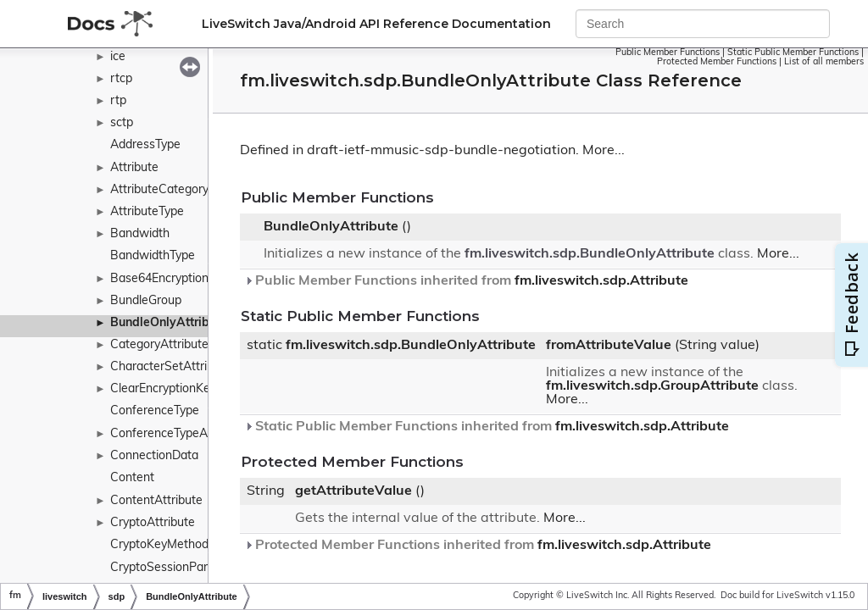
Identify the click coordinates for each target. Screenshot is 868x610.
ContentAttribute (156, 501)
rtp (118, 101)
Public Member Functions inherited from (466, 281)
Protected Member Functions (717, 62)
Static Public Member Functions (793, 53)
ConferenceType (155, 411)
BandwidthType (153, 256)
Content (132, 478)
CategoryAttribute (159, 345)
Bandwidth (140, 234)
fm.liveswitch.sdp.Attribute (601, 281)
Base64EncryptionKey (170, 279)
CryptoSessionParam (167, 568)
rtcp (121, 79)
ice (118, 57)
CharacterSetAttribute (171, 367)
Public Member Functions (668, 53)
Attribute (134, 168)
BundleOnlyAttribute (169, 323)
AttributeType (147, 212)
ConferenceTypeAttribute (179, 434)
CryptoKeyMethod (159, 545)
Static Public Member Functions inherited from (487, 427)
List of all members (824, 62)
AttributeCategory (159, 190)
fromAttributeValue (609, 346)
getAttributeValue (353, 491)
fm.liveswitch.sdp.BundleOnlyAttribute (590, 254)
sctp (122, 123)
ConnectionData (154, 456)
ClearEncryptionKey (163, 389)
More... (604, 151)
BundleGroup (146, 301)
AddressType (145, 145)
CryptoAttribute (153, 523)
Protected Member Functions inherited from (478, 546)
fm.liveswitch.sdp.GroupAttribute (652, 386)
